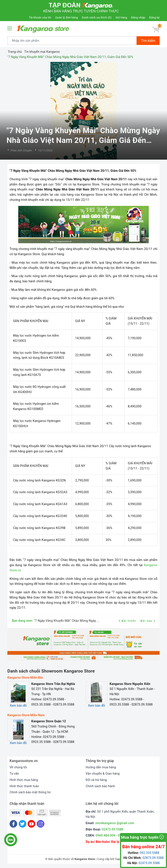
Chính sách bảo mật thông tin (30, 792)
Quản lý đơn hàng (67, 17)
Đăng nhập (138, 17)
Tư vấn (14, 774)
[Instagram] (41, 824)
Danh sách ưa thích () (97, 17)
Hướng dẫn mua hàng (101, 767)
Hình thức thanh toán (24, 786)
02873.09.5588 (153, 858)
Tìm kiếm (148, 41)
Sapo (118, 859)
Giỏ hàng (121, 17)
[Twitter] (23, 824)
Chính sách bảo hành (100, 786)
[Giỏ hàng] (156, 30)
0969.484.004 (105, 835)
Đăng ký (154, 17)
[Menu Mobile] (10, 28)
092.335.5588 (149, 853)
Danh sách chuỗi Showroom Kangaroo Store (51, 671)
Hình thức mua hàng (24, 780)
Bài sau (148, 621)
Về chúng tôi (18, 767)
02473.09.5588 (113, 829)
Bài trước (128, 621)
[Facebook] (13, 824)
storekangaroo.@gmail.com (115, 823)
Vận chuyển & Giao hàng (103, 774)
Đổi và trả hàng (96, 780)
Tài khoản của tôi (40, 17)
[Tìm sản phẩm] (72, 41)
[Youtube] (31, 824)
